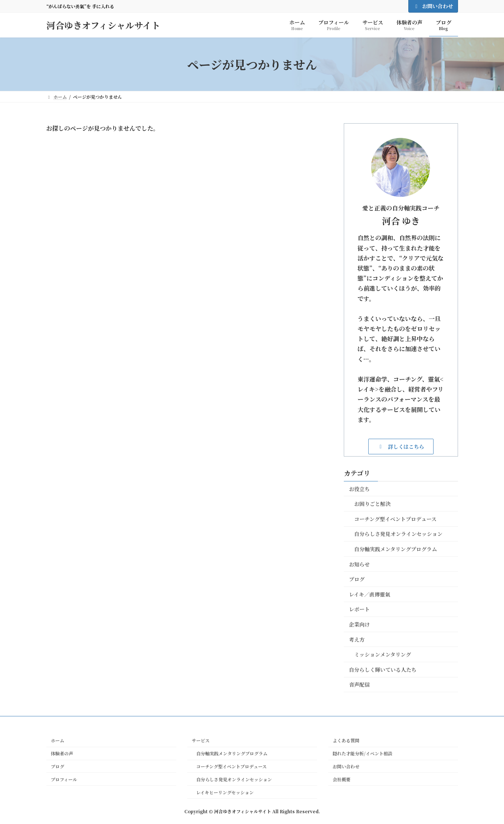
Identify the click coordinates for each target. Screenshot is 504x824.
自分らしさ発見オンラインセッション (398, 534)
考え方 (357, 640)
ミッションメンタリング (383, 654)
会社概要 (342, 779)
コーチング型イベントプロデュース (395, 519)
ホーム (57, 740)
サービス (201, 740)
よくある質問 (346, 740)
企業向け (359, 624)
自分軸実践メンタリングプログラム (396, 549)
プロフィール (64, 779)
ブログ (357, 579)
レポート (359, 609)
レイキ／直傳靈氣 (370, 594)
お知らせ (359, 564)
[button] (401, 446)
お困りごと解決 (372, 504)
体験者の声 (62, 753)
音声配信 (359, 684)
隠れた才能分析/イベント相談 (363, 753)
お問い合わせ (433, 6)
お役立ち (359, 489)
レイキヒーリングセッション (223, 792)
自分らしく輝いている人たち (383, 670)
